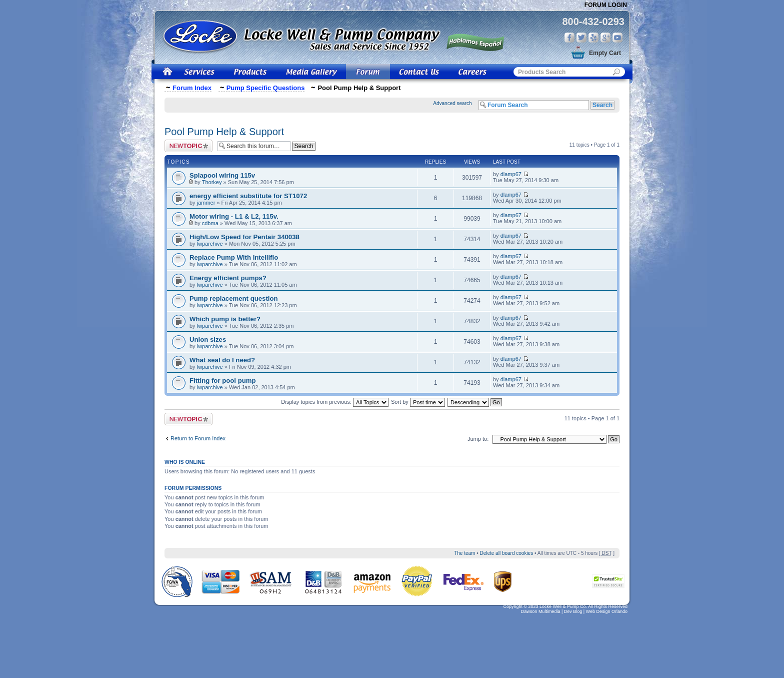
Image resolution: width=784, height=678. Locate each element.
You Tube (617, 38)
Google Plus (605, 38)
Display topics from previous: (335, 402)
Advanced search (452, 103)
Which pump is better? (225, 319)
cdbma (210, 223)
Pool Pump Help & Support (224, 132)
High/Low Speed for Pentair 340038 (244, 237)
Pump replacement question (234, 298)
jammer (206, 203)
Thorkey (212, 182)
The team (464, 553)
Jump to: (478, 439)
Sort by (418, 402)
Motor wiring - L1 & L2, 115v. (234, 216)
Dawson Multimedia (541, 611)
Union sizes (208, 340)
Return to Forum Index (198, 438)
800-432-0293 (593, 22)
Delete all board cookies (506, 553)
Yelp (593, 38)
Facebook (569, 38)
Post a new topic (188, 146)
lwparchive (210, 244)
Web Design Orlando (607, 611)
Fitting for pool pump (223, 381)
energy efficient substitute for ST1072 (248, 196)
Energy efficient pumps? (228, 278)
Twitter (581, 38)
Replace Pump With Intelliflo (234, 257)
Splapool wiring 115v (222, 175)
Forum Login (606, 5)
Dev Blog (573, 611)
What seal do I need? (222, 360)
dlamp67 (511, 174)
